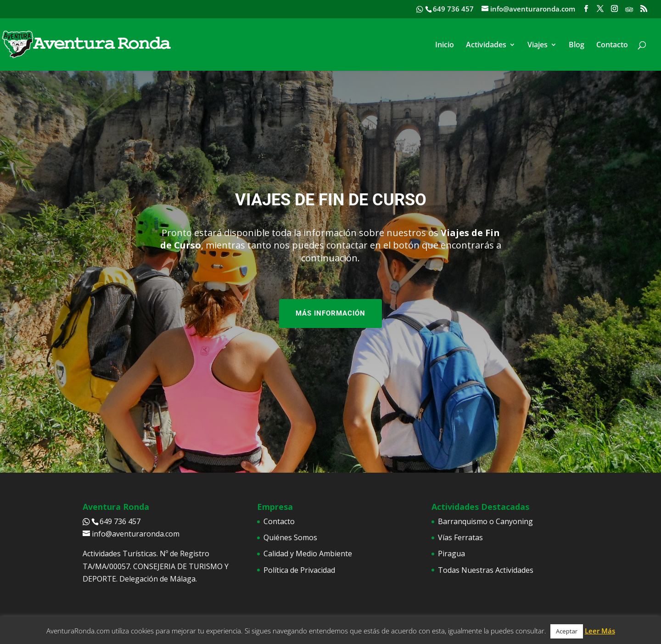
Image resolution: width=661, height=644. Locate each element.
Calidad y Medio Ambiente (308, 554)
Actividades (486, 45)
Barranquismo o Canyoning (485, 521)
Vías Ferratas (460, 537)
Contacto (612, 45)
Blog (577, 45)
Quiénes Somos (290, 537)
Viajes (538, 45)
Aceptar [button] (567, 631)
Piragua (451, 554)
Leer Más (600, 631)
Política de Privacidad (299, 570)
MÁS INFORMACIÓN (330, 313)
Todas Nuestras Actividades (486, 570)
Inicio (445, 45)
